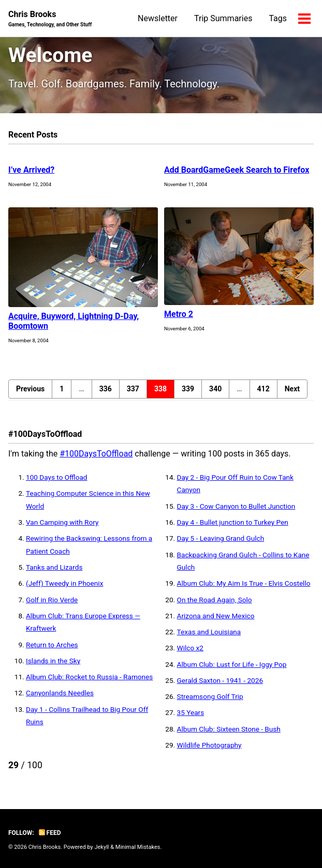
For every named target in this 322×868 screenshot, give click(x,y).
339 (188, 389)
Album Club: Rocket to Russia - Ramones (89, 677)
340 (215, 389)
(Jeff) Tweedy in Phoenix (64, 583)
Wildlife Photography (209, 745)
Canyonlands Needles (60, 693)
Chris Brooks (50, 19)
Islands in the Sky (53, 661)
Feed (50, 833)
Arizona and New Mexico (216, 616)
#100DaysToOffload (96, 454)
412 (264, 389)
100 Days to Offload (57, 477)
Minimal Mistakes (138, 847)
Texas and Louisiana (209, 632)
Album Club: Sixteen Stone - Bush (229, 729)
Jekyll (101, 847)
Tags (278, 18)
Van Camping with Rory (62, 522)
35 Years (191, 712)
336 (106, 389)
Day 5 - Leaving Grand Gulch (221, 538)
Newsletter (158, 18)
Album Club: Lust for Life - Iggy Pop (232, 664)
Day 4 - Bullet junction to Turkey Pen (233, 522)
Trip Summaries (223, 18)
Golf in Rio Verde (52, 600)
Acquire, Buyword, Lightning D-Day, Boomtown (74, 321)
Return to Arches (52, 645)
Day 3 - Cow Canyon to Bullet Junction (236, 506)
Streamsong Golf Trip (210, 696)
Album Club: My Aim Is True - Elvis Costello (244, 583)
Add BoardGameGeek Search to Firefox (237, 170)
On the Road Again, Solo (215, 600)
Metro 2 (179, 314)
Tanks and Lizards (54, 567)
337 (133, 389)
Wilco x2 (190, 648)
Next (292, 389)
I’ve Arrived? (31, 170)
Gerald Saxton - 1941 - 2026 (220, 680)
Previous (30, 389)
